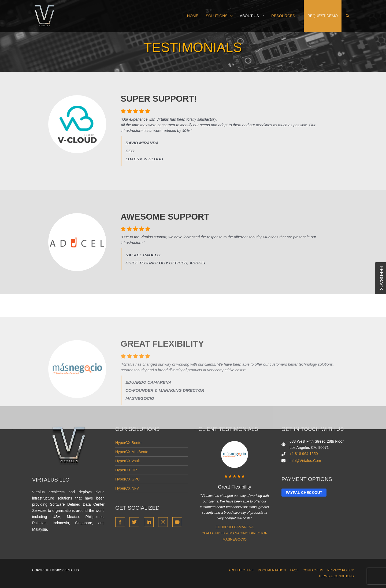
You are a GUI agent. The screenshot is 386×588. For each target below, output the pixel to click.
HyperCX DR (126, 470)
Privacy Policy (341, 570)
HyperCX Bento (128, 443)
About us (249, 16)
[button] (348, 16)
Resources (283, 16)
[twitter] (136, 522)
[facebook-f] (122, 522)
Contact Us (313, 570)
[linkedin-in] (151, 522)
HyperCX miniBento (132, 452)
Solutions (217, 16)
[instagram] (165, 522)
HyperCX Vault (128, 461)
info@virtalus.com (305, 461)
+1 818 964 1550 (304, 454)
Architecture (241, 570)
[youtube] (178, 522)
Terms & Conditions (336, 576)
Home (193, 16)
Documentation (272, 570)
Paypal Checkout (304, 493)
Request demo (323, 16)
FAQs (294, 570)
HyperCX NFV (127, 488)
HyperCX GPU (127, 479)
